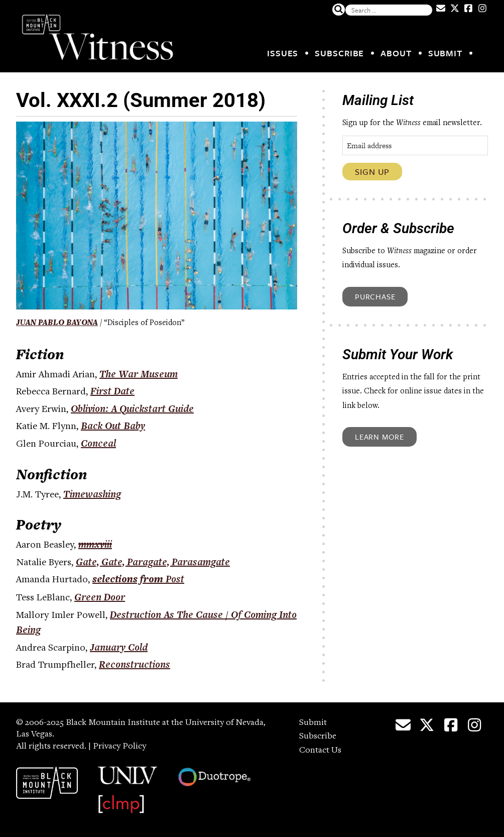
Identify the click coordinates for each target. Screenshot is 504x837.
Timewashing (92, 494)
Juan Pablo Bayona (57, 323)
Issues (283, 53)
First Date (112, 391)
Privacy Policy (119, 747)
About (396, 53)
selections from (138, 580)
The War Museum (139, 374)
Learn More (380, 437)
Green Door (100, 597)
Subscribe (339, 53)
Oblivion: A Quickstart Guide (132, 408)
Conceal (98, 443)
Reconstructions (135, 664)
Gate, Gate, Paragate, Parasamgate (153, 562)
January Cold (119, 647)
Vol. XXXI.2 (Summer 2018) (141, 100)
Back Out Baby (113, 426)
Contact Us (320, 751)
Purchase (375, 296)
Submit (445, 53)
